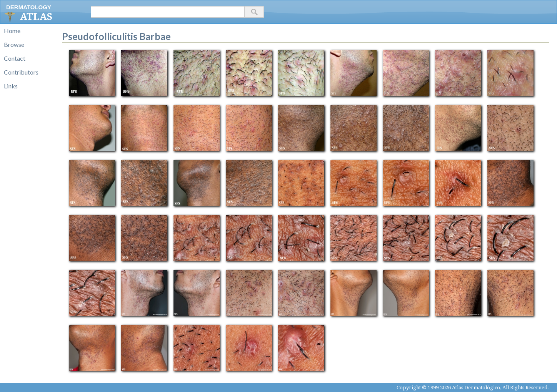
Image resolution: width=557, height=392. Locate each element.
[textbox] (168, 12)
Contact (15, 58)
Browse (14, 44)
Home (12, 31)
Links (11, 86)
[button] (254, 12)
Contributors (21, 72)
